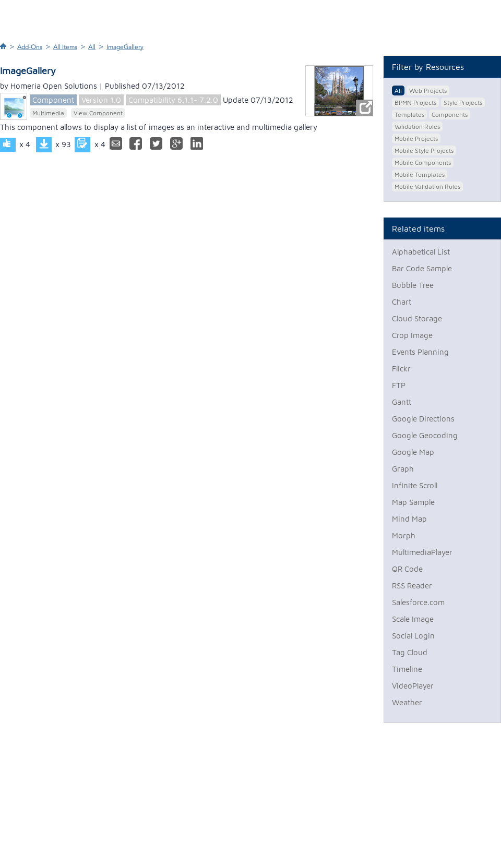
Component (53, 100)
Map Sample (413, 502)
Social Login (413, 636)
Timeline (407, 669)
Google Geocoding (425, 435)
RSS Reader (412, 586)
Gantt (402, 402)
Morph (404, 535)
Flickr (401, 369)
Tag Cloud (410, 652)
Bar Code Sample (422, 268)
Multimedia (48, 113)
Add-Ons (30, 47)
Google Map (413, 452)
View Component (98, 113)
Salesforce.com (418, 602)
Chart (402, 302)
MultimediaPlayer (422, 552)
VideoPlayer (413, 686)
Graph (403, 469)
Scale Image (413, 619)
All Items (65, 47)
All (92, 47)
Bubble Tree (413, 285)
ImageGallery (125, 47)
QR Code (407, 569)
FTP (399, 385)
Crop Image (412, 335)
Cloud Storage (417, 318)
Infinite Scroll (415, 485)
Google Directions (423, 419)
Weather (407, 702)
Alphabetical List (421, 252)
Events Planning (420, 352)
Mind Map (409, 519)
